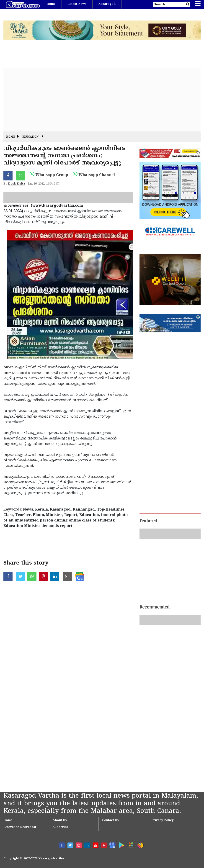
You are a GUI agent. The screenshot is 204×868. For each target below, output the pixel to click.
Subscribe (61, 827)
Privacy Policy (163, 820)
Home (51, 4)
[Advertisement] (102, 100)
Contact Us (110, 820)
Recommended (155, 607)
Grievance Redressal (20, 827)
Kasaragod (107, 4)
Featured (148, 521)
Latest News (77, 4)
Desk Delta (17, 184)
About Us (60, 820)
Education (30, 137)
